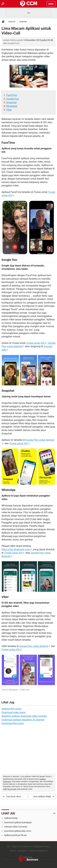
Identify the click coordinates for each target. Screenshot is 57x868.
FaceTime (12, 95)
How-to (12, 22)
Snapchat (11, 102)
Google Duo (13, 99)
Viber (9, 110)
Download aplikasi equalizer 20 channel (23, 720)
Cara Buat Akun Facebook (14, 797)
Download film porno (13, 723)
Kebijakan (22, 851)
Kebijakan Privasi (41, 847)
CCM (5, 789)
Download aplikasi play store (18, 831)
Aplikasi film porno (12, 709)
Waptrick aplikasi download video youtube (24, 716)
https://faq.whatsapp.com (16, 549)
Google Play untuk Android (34, 646)
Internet (23, 22)
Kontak (13, 851)
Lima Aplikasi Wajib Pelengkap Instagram (41, 797)
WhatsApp (12, 106)
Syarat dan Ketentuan (22, 847)
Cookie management (38, 851)
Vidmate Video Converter (16, 827)
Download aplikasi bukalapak (18, 822)
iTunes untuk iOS (35, 343)
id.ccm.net (12, 789)
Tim (9, 847)
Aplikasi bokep (11, 818)
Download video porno (14, 712)
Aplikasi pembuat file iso (15, 835)
